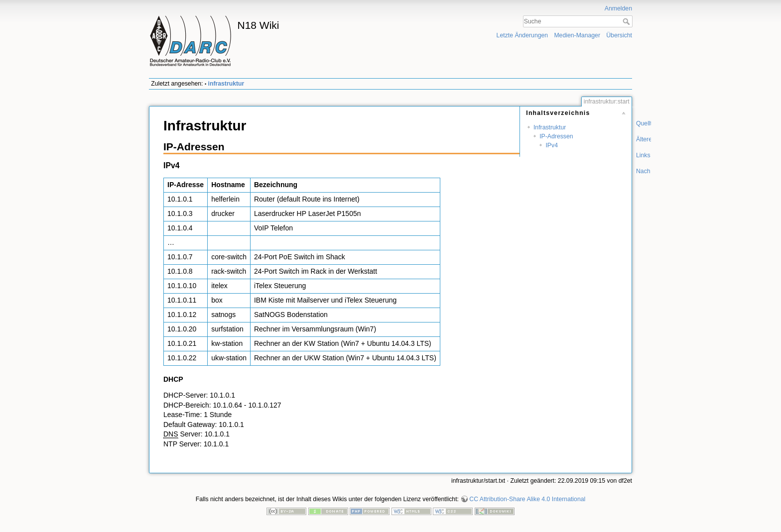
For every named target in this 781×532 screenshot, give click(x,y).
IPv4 (552, 145)
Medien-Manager (577, 35)
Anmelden (618, 8)
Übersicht (619, 35)
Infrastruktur (550, 127)
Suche (627, 21)
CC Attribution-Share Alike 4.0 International (527, 499)
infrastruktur (226, 84)
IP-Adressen (556, 136)
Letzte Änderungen (522, 35)
